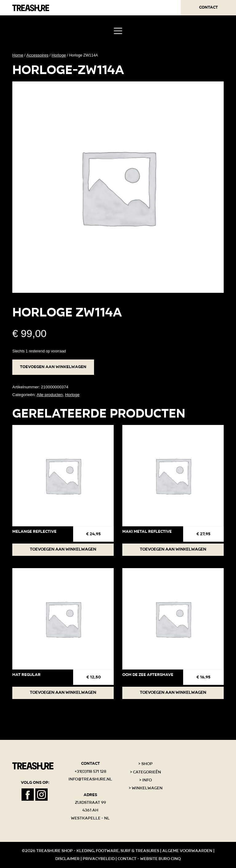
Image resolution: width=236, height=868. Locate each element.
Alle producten (50, 395)
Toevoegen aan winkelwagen (53, 367)
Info (147, 780)
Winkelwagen (147, 788)
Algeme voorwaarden (187, 851)
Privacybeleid (99, 859)
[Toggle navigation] (118, 31)
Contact (208, 7)
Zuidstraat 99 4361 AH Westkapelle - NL (90, 810)
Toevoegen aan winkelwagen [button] (63, 549)
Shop (147, 764)
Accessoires (37, 55)
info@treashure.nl (90, 779)
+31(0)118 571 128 (90, 772)
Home (18, 55)
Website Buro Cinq (160, 859)
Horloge (59, 55)
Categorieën (147, 772)
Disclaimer (67, 859)
